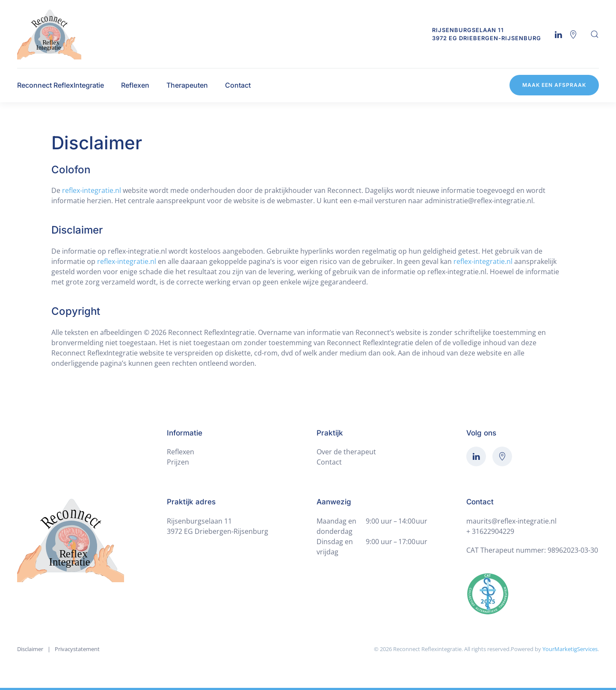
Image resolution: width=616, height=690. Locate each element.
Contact (238, 85)
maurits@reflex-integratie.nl (511, 521)
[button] (595, 34)
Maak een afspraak (554, 85)
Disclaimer (30, 649)
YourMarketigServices (570, 649)
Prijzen (178, 462)
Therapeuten (187, 85)
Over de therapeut (346, 452)
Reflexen (181, 452)
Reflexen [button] (135, 85)
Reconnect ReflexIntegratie (61, 85)
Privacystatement (77, 649)
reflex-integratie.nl (92, 190)
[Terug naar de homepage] (49, 34)
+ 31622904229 (490, 531)
